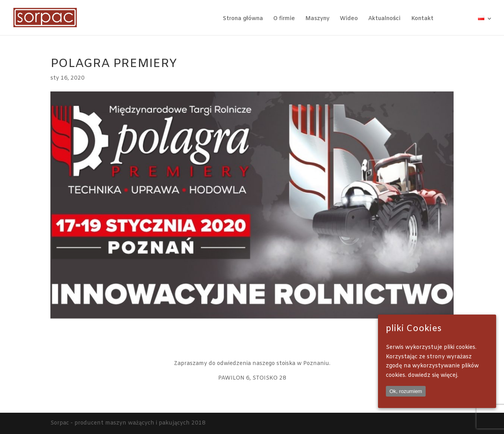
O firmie (284, 19)
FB (447, 19)
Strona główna (243, 19)
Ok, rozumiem (406, 391)
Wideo (349, 19)
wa (471, 19)
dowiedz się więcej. (433, 375)
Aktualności (384, 19)
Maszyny (317, 19)
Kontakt (422, 19)
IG (458, 19)
